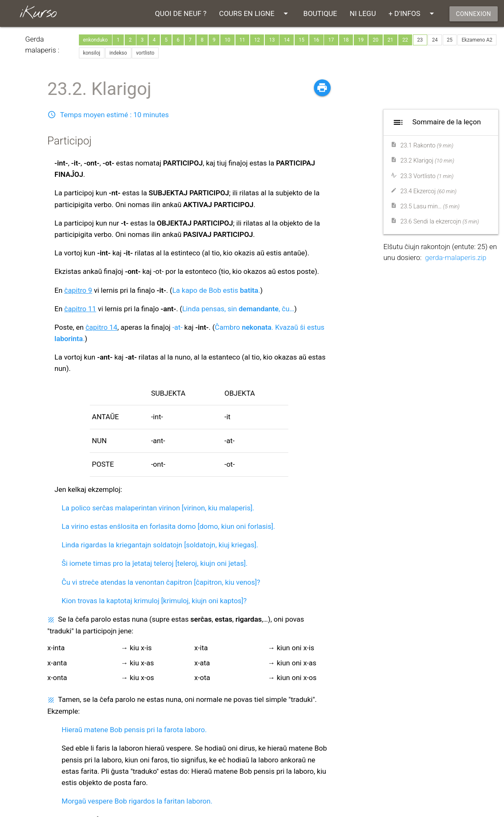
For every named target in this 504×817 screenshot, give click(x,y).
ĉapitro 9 (78, 290)
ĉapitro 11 (80, 309)
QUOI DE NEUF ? (181, 13)
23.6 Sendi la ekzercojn (440, 222)
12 (257, 40)
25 (450, 40)
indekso (118, 53)
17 (331, 40)
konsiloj (92, 53)
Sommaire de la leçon (436, 122)
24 (435, 40)
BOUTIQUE (320, 13)
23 (420, 40)
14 (287, 40)
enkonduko (95, 40)
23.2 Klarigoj (427, 161)
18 (346, 40)
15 (302, 40)
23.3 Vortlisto (427, 176)
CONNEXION (474, 14)
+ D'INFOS (413, 13)
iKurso (38, 13)
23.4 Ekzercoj (428, 191)
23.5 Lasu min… (430, 206)
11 (243, 40)
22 (405, 40)
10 (227, 40)
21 (391, 40)
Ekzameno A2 (477, 40)
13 (272, 40)
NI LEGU (363, 13)
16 (316, 40)
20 (376, 40)
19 (361, 40)
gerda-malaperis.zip (456, 257)
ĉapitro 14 (102, 327)
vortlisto (145, 53)
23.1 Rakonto (427, 146)
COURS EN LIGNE (255, 13)
